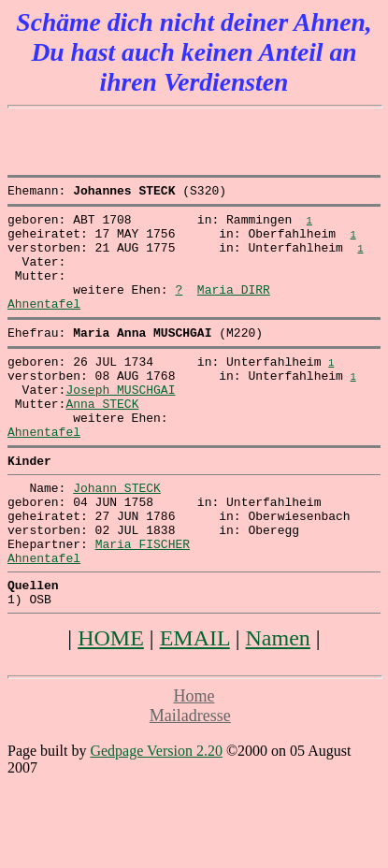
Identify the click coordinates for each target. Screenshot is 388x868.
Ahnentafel (44, 325)
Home (194, 763)
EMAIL (195, 705)
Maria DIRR (234, 309)
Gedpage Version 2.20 (156, 818)
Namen (278, 705)
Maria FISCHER (143, 602)
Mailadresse (190, 783)
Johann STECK (117, 535)
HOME (111, 705)
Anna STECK (102, 440)
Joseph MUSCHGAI (120, 423)
